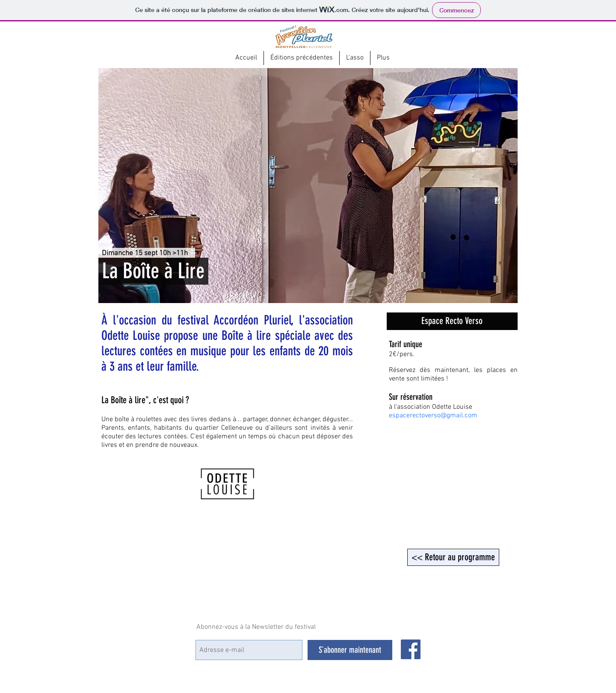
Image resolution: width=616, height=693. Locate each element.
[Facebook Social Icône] (411, 649)
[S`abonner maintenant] (350, 650)
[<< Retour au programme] (453, 557)
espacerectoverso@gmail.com (433, 416)
